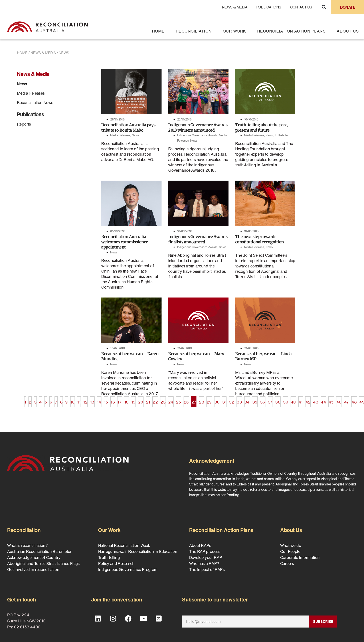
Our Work (234, 31)
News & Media (235, 7)
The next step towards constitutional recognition (260, 239)
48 (354, 401)
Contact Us (301, 7)
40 (293, 401)
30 (217, 401)
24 (171, 401)
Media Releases (31, 93)
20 (141, 401)
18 (126, 401)
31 (224, 401)
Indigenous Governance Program (128, 569)
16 (113, 401)
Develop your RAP (205, 557)
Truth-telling (282, 135)
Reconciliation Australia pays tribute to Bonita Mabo (128, 127)
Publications (269, 7)
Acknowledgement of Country (34, 557)
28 (201, 401)
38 (278, 401)
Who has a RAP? (204, 563)
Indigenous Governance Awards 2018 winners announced (198, 127)
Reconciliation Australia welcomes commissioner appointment (124, 242)
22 (155, 401)
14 (99, 401)
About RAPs (200, 545)
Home (158, 31)
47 (347, 401)
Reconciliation (194, 31)
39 (286, 401)
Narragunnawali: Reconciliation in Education (138, 551)
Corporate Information (300, 557)
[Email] (245, 622)
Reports (24, 124)
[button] (324, 7)
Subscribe (323, 622)
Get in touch (21, 599)
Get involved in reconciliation (33, 569)
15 (106, 401)
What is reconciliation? (27, 545)
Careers (287, 563)
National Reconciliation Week (124, 545)
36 (263, 401)
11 (79, 401)
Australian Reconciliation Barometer (39, 551)
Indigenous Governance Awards (197, 135)
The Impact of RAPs (207, 569)
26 (186, 401)
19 (133, 401)
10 (73, 401)
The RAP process (205, 551)
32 (232, 401)
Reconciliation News (35, 102)
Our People (290, 551)
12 (85, 401)
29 (209, 401)
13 (92, 401)
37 (270, 401)
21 (148, 401)
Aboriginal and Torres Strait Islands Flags (43, 563)
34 (247, 401)
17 (120, 401)
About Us (348, 31)
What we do (291, 545)
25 (179, 401)
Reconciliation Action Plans (291, 31)
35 (255, 401)
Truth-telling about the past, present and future (262, 127)
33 (239, 401)
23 (163, 401)
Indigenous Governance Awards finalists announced (198, 239)
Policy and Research (116, 563)
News (22, 84)
